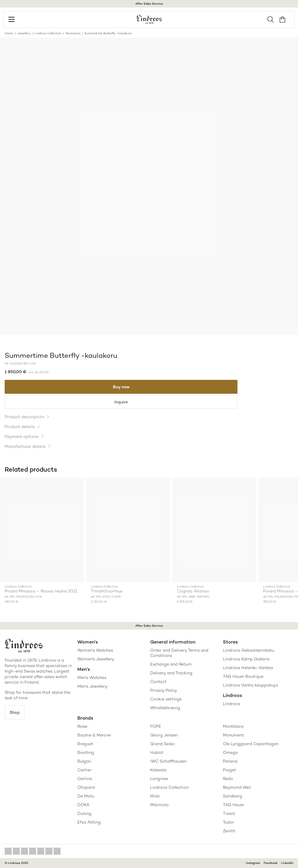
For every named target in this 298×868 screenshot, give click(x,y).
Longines (159, 779)
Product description (24, 417)
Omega (230, 752)
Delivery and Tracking (171, 673)
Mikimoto (159, 805)
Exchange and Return (171, 664)
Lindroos (232, 704)
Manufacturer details (25, 446)
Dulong (84, 813)
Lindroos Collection (48, 33)
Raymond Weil (237, 787)
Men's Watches (92, 677)
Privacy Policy (164, 690)
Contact (158, 682)
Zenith (229, 831)
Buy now (121, 387)
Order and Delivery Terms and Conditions (179, 653)
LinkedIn (287, 863)
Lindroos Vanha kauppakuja (250, 685)
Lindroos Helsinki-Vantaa (248, 668)
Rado (228, 779)
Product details (20, 427)
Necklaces (73, 33)
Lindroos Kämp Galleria (246, 659)
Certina (85, 779)
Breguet (85, 744)
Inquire (121, 402)
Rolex (82, 726)
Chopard (86, 787)
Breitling (86, 752)
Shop (15, 712)
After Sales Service (149, 4)
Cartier (84, 770)
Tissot (229, 813)
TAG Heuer (234, 805)
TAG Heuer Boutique (243, 676)
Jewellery (24, 33)
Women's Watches (95, 650)
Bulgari (84, 761)
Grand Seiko (162, 744)
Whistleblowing (165, 708)
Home (9, 33)
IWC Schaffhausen (168, 761)
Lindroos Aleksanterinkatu (249, 650)
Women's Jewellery (96, 659)
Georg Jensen (164, 735)
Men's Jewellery (92, 686)
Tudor (228, 822)
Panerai (230, 761)
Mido (155, 796)
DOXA (83, 805)
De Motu (86, 796)
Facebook (271, 863)
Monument (233, 735)
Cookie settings (166, 699)
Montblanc (233, 726)
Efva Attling (89, 822)
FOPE (156, 726)
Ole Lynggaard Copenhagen (251, 744)
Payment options (22, 436)
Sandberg (233, 796)
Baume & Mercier (94, 735)
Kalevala (158, 770)
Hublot (157, 752)
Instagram (253, 863)
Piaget (229, 770)
